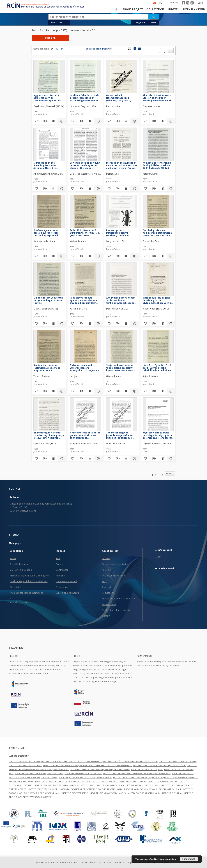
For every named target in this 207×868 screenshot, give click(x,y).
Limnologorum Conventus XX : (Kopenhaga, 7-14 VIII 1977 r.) (48, 300)
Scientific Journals (19, 564)
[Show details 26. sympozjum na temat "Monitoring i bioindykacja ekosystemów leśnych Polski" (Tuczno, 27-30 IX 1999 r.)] (61, 459)
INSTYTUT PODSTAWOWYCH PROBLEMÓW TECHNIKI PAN (119, 781)
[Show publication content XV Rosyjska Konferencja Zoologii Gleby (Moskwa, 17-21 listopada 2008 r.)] (162, 189)
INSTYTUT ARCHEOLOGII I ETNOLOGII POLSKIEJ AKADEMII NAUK (72, 762)
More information (168, 859)
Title (58, 558)
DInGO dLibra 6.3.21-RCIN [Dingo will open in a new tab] (73, 863)
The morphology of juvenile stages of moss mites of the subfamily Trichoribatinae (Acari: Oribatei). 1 (120, 435)
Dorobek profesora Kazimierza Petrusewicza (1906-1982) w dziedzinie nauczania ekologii (157, 233)
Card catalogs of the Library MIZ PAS (29, 581)
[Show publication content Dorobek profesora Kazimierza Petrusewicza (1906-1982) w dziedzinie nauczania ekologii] (162, 256)
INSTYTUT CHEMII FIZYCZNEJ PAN (147, 769)
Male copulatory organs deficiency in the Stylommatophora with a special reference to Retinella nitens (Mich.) (157, 300)
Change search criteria (145, 22)
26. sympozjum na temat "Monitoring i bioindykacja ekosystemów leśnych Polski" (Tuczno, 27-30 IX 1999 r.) (49, 435)
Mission (106, 558)
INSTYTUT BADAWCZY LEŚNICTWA (25, 765)
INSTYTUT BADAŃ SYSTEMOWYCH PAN (178, 762)
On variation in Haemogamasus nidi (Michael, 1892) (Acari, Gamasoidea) (119, 98)
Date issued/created (66, 581)
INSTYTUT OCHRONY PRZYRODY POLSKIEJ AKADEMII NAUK (63, 781)
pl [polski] (161, 3)
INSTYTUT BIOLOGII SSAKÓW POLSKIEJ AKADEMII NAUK (160, 765)
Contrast (173, 3)
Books (13, 558)
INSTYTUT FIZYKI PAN (172, 793)
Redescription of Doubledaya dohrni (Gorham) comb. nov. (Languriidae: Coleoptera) (121, 233)
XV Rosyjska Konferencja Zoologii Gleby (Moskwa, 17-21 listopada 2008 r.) (157, 165)
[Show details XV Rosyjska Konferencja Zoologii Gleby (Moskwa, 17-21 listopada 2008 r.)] (171, 189)
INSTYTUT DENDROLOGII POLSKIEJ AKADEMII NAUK (39, 773)
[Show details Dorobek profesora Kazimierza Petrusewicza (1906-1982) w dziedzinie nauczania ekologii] (171, 256)
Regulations (108, 593)
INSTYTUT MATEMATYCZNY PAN (25, 762)
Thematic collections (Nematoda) (27, 593)
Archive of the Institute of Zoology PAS (30, 576)
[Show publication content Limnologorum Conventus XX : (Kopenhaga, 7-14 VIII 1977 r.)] (53, 324)
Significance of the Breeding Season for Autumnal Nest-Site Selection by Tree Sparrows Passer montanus (45, 165)
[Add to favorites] (36, 121)
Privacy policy (109, 604)
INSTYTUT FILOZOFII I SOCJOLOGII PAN (83, 773)
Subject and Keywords (67, 593)
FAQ (104, 581)
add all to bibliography (99, 49)
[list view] (139, 49)
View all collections (19, 602)
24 (52, 49)
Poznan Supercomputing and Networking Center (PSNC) (141, 863)
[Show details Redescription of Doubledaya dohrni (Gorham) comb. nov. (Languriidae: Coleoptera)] (134, 256)
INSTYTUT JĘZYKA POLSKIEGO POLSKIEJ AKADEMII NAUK (85, 777)
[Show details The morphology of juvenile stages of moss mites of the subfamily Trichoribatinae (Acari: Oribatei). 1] (134, 459)
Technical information (113, 576)
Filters (50, 38)
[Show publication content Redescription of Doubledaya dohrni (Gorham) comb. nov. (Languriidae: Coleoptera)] (126, 256)
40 (57, 49)
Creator (60, 564)
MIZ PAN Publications (21, 570)
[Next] (171, 50)
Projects (106, 570)
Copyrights (108, 587)
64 (62, 49)
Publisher (61, 576)
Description (62, 587)
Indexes (174, 9)
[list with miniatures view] (134, 49)
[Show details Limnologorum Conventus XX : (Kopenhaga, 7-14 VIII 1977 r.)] (61, 324)
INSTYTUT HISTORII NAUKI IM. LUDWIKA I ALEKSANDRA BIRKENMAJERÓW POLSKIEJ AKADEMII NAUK (76, 789)
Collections (156, 9)
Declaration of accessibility (116, 610)
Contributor (62, 570)
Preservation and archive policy (118, 599)
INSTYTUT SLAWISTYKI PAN (161, 781)
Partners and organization (116, 564)
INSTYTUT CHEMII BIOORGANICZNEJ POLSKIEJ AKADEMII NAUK (100, 769)
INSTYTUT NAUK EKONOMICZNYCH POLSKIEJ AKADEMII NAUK (153, 789)
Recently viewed (194, 9)
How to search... (59, 22)
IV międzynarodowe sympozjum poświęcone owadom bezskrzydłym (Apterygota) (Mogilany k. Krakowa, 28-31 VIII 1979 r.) (85, 300)
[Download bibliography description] (44, 121)
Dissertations (17, 587)
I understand (189, 859)
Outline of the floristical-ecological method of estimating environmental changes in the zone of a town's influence (85, 98)
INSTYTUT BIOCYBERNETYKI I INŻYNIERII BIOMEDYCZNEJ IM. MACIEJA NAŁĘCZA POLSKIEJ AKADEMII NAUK (111, 793)
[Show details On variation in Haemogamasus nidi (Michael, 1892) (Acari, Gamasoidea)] (134, 121)
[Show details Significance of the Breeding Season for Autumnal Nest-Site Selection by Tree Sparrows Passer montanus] (61, 189)
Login (201, 3)
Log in (158, 557)
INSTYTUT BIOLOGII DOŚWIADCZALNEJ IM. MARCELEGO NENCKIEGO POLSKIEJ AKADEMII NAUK (88, 765)
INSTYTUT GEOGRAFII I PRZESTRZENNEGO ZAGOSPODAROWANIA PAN (137, 773)
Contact (106, 616)
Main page (15, 543)
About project (133, 9)
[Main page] (115, 9)
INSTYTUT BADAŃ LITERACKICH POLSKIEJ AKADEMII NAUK (131, 762)
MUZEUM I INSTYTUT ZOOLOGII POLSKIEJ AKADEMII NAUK (97, 785)
